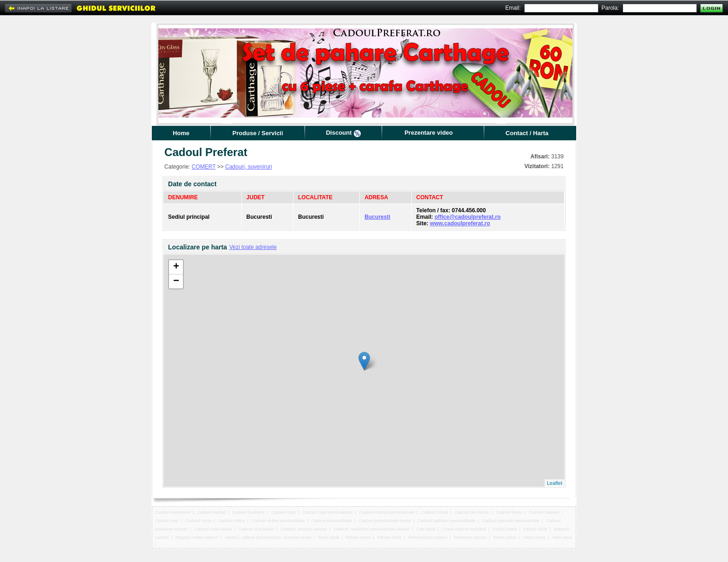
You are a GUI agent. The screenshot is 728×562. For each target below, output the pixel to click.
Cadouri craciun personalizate (387, 512)
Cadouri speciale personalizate (511, 521)
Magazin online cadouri (197, 537)
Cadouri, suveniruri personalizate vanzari (372, 529)
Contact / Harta (527, 133)
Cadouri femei (509, 512)
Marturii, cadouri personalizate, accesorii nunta (268, 537)
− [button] (176, 281)
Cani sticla (426, 529)
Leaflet (555, 483)
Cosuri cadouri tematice (464, 529)
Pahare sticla (390, 537)
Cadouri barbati (211, 512)
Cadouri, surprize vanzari (304, 529)
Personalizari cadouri (428, 537)
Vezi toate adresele (253, 247)
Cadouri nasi (167, 521)
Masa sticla (328, 537)
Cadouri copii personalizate (328, 512)
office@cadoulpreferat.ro (468, 217)
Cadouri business (248, 512)
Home (181, 133)
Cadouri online (232, 521)
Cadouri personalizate (331, 521)
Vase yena (562, 537)
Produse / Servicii (257, 133)
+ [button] (176, 267)
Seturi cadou (505, 537)
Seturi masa (534, 537)
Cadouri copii (283, 512)
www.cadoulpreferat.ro (460, 223)
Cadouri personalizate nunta (385, 521)
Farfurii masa (505, 529)
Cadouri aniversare (173, 512)
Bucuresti (377, 217)
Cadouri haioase (544, 512)
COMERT (204, 167)
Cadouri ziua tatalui (256, 529)
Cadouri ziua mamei (213, 529)
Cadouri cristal (435, 512)
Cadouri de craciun (472, 512)
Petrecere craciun (470, 537)
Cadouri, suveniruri (249, 167)
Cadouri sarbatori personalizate (446, 521)
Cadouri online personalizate (278, 521)
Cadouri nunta (198, 521)
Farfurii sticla (536, 529)
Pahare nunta (358, 537)
